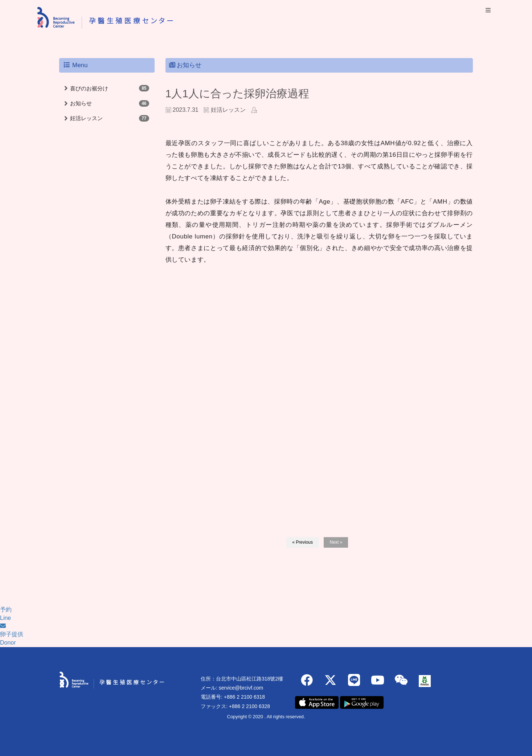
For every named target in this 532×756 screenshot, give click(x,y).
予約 (6, 610)
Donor (8, 643)
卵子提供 (12, 634)
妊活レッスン (86, 118)
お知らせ (81, 103)
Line (5, 618)
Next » (336, 542)
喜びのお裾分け (89, 88)
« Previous (302, 542)
